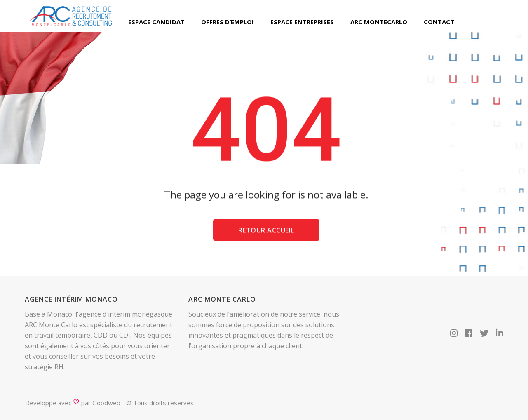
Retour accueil (266, 232)
